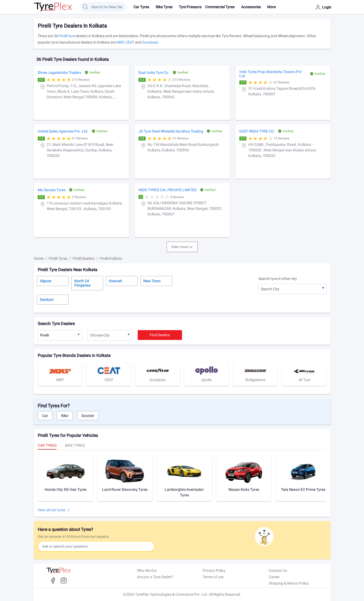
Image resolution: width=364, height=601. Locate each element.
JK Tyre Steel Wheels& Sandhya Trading (171, 131)
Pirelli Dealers (84, 258)
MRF (120, 42)
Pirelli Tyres (58, 258)
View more (180, 247)
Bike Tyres (164, 7)
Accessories (251, 7)
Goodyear (150, 42)
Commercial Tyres (220, 7)
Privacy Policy (214, 570)
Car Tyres (141, 7)
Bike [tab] (65, 416)
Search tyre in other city (278, 279)
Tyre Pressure (190, 7)
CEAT (130, 42)
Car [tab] (45, 416)
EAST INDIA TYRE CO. (257, 131)
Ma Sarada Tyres (52, 190)
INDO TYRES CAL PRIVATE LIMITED (168, 190)
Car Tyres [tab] (47, 445)
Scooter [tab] (88, 416)
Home (39, 258)
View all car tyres (51, 510)
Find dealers (160, 335)
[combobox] (292, 289)
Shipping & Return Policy (289, 583)
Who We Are (147, 570)
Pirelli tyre (67, 36)
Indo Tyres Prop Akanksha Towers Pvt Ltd (270, 74)
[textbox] (292, 289)
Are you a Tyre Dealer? (155, 577)
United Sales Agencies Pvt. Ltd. (63, 131)
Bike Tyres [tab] (75, 445)
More (271, 7)
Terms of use (213, 577)
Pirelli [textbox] (44, 335)
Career (274, 577)
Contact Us (278, 570)
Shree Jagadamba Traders (59, 73)
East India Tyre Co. (154, 73)
